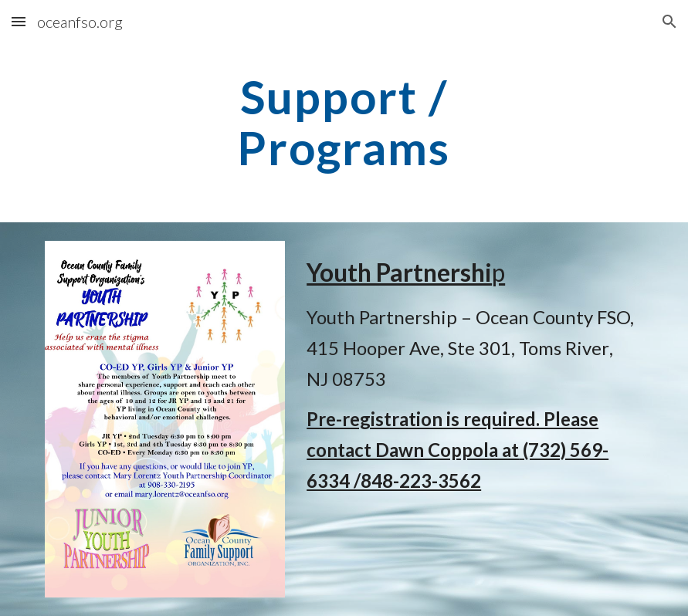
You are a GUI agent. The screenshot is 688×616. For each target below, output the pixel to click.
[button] (19, 21)
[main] (344, 122)
